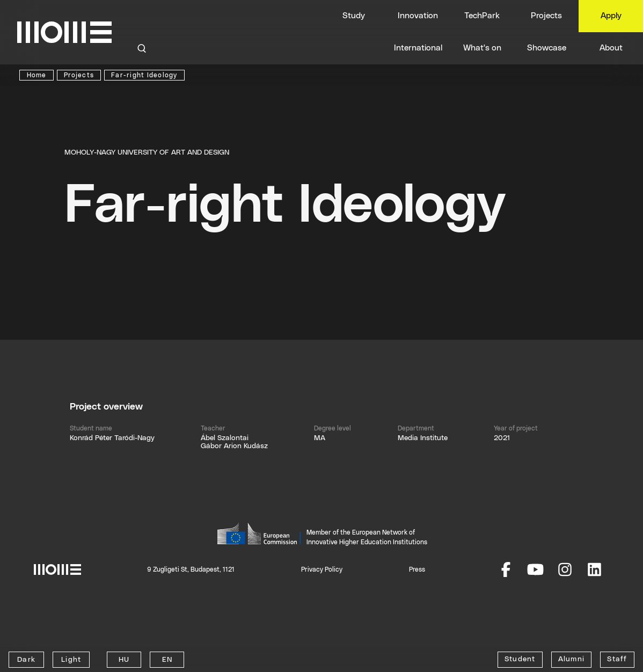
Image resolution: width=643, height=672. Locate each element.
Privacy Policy (322, 569)
